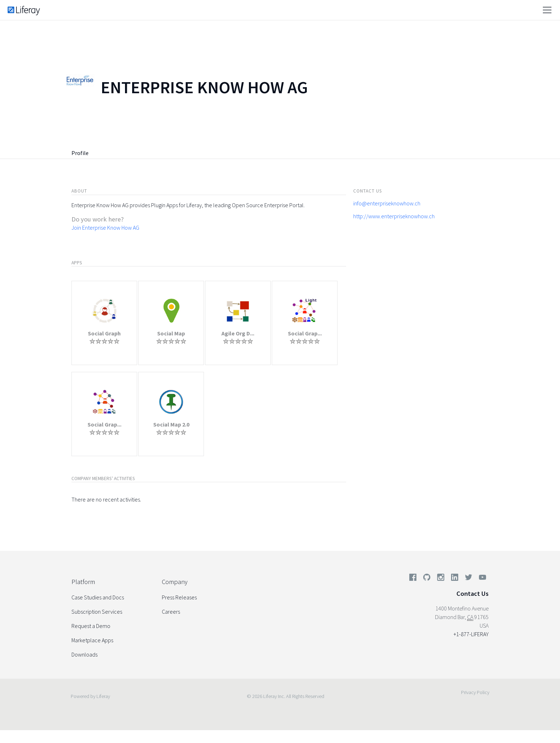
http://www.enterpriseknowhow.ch (394, 216)
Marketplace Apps (92, 640)
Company (175, 582)
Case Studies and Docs (98, 597)
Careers (171, 612)
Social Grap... (305, 333)
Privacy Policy (475, 692)
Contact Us (472, 594)
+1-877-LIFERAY (471, 634)
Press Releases (179, 597)
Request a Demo (91, 626)
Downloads (84, 654)
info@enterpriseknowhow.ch (387, 203)
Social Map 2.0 (171, 424)
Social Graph (104, 333)
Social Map (171, 333)
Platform (83, 582)
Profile (80, 153)
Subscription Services (97, 612)
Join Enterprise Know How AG (105, 228)
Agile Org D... (238, 333)
